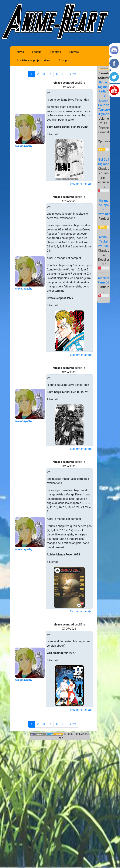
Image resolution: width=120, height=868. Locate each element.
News (20, 52)
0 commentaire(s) (81, 184)
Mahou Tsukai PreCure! (104, 241)
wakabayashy (24, 146)
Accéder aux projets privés (33, 60)
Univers (74, 52)
